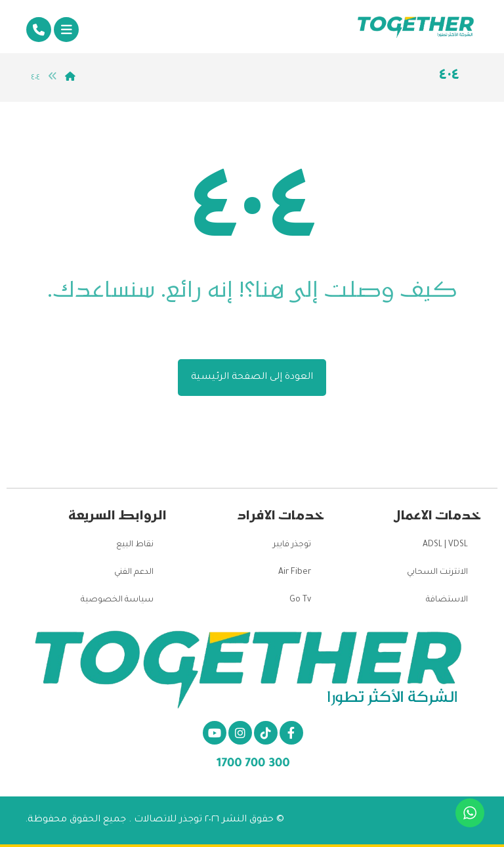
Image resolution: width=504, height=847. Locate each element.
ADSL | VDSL (445, 545)
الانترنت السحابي (437, 573)
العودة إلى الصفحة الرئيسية (252, 378)
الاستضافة (447, 600)
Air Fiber (295, 573)
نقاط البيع (135, 545)
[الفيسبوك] (291, 733)
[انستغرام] (240, 733)
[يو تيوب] (215, 733)
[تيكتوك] (266, 733)
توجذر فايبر (292, 545)
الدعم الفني (134, 573)
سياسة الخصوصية (117, 600)
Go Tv (300, 600)
